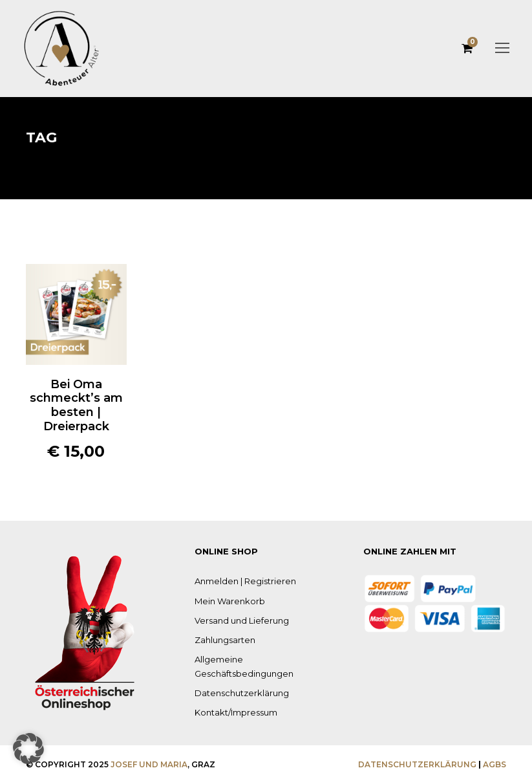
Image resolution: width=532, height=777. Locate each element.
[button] (28, 749)
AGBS (495, 761)
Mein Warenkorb (225, 601)
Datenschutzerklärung (235, 678)
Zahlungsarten (221, 640)
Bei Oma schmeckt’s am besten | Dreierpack (76, 405)
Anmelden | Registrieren (239, 581)
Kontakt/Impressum (231, 698)
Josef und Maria (137, 761)
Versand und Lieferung (237, 620)
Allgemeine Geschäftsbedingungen (260, 659)
